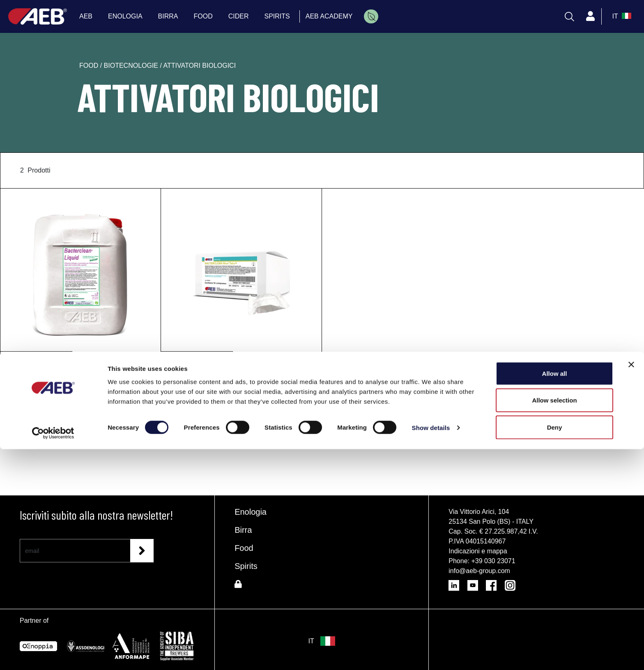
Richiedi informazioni (80, 409)
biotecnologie (132, 66)
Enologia (251, 512)
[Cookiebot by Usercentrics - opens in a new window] (53, 654)
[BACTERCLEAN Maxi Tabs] (241, 275)
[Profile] (591, 16)
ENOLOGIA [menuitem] (125, 16)
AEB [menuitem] (86, 16)
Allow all (555, 594)
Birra (243, 530)
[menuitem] (371, 16)
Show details (431, 649)
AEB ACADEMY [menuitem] (329, 16)
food (90, 66)
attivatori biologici (200, 66)
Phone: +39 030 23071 (482, 561)
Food (244, 548)
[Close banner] (631, 585)
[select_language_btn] (621, 16)
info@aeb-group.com (479, 571)
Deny (555, 648)
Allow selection (554, 621)
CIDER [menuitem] (239, 16)
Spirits (246, 566)
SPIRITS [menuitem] (277, 16)
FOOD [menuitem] (203, 16)
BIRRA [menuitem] (168, 16)
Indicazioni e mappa (478, 551)
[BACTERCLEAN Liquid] (80, 275)
